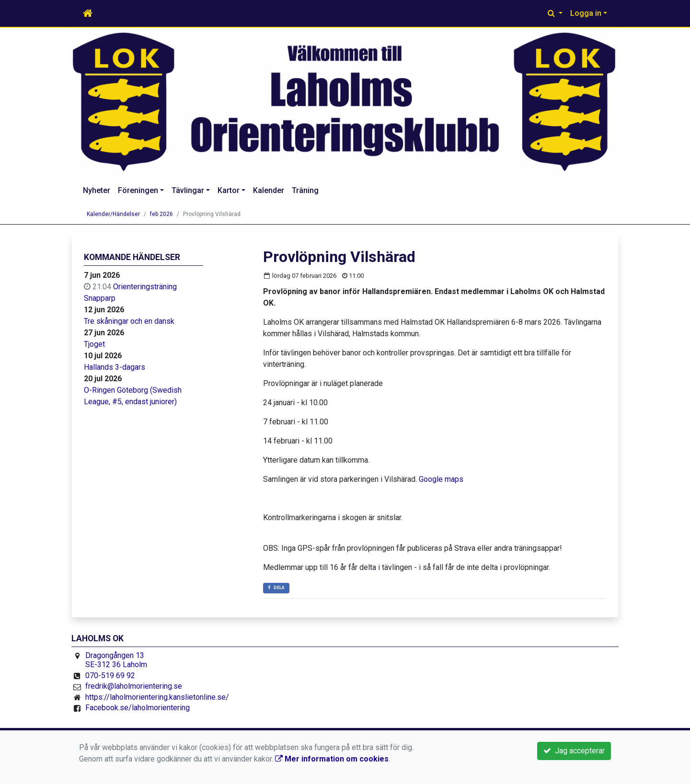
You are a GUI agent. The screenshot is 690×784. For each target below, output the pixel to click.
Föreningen (138, 190)
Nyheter (97, 190)
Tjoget (94, 344)
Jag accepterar (574, 751)
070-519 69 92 (110, 676)
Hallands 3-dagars (115, 367)
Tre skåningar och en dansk (129, 321)
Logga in (586, 13)
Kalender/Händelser (113, 214)
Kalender (269, 190)
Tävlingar (188, 190)
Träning (305, 190)
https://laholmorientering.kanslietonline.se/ (157, 697)
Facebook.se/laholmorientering (138, 708)
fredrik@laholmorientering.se (134, 686)
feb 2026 (161, 214)
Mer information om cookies (332, 759)
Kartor (229, 190)
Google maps (441, 479)
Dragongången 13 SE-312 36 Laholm (116, 660)
